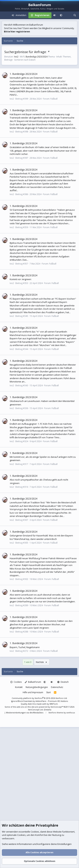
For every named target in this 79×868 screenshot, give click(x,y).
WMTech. (54, 704)
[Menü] (5, 15)
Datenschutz (57, 687)
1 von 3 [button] (28, 662)
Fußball (54, 99)
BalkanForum (33, 682)
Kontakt (19, 687)
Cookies (16, 682)
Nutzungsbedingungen (37, 687)
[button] (61, 15)
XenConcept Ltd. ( (36, 710)
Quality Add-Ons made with (34, 704)
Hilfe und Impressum (33, 692)
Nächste (42, 662)
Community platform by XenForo (40, 698)
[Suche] (75, 15)
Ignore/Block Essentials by (39, 701)
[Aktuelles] (68, 15)
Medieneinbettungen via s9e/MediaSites (25, 713)
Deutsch (63, 682)
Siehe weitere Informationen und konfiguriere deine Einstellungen (37, 844)
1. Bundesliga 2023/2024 (35, 57)
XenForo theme (56, 713)
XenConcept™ (57, 707)
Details (47, 710)
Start (49, 692)
